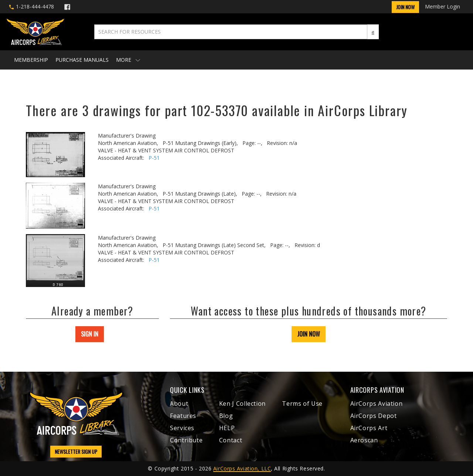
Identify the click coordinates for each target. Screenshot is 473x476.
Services (182, 428)
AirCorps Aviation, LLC (242, 468)
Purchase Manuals (82, 60)
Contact (231, 440)
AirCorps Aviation (377, 404)
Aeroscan (364, 440)
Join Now (405, 7)
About (179, 404)
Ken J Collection (242, 404)
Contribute (186, 440)
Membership (31, 60)
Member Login (443, 6)
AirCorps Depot (374, 416)
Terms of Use (302, 404)
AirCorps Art (369, 428)
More (128, 60)
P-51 (154, 158)
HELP (227, 428)
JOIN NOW (309, 334)
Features (183, 416)
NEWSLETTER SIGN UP (76, 451)
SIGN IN (90, 334)
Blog (226, 416)
